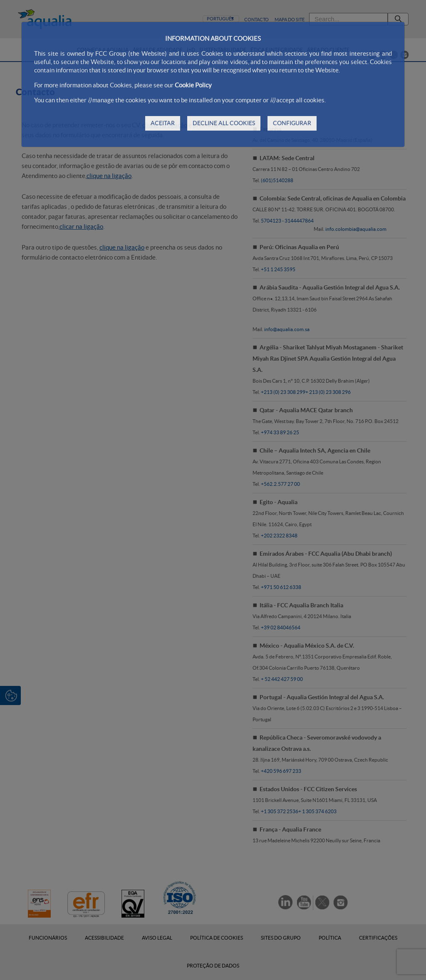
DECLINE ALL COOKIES (224, 123)
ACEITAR (163, 123)
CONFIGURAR (292, 123)
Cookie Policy (193, 85)
